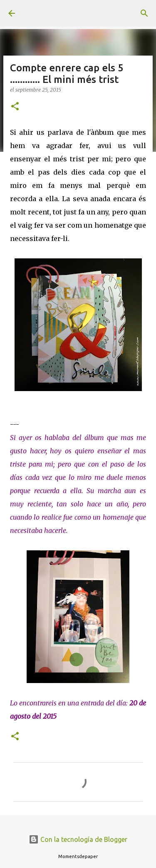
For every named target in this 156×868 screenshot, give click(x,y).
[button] (15, 107)
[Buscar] (144, 13)
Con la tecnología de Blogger (78, 839)
